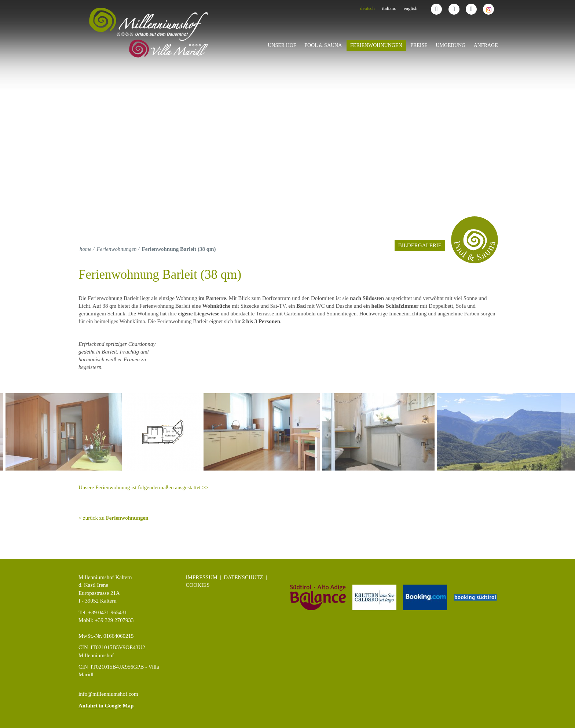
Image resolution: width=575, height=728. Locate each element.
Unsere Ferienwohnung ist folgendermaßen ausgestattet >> (143, 487)
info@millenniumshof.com (108, 694)
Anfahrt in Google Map (106, 706)
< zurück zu (113, 518)
